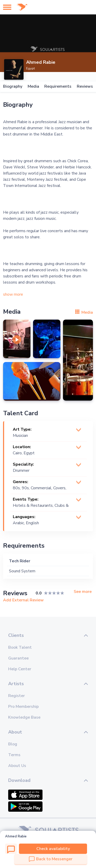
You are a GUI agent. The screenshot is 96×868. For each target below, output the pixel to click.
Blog (13, 744)
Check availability (53, 849)
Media (33, 87)
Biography (13, 87)
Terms (14, 755)
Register (17, 696)
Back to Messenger (51, 859)
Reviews (85, 87)
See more (83, 592)
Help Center (20, 669)
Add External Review (23, 600)
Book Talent (20, 647)
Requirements (58, 87)
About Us (17, 766)
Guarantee (18, 658)
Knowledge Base (24, 717)
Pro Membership (23, 707)
